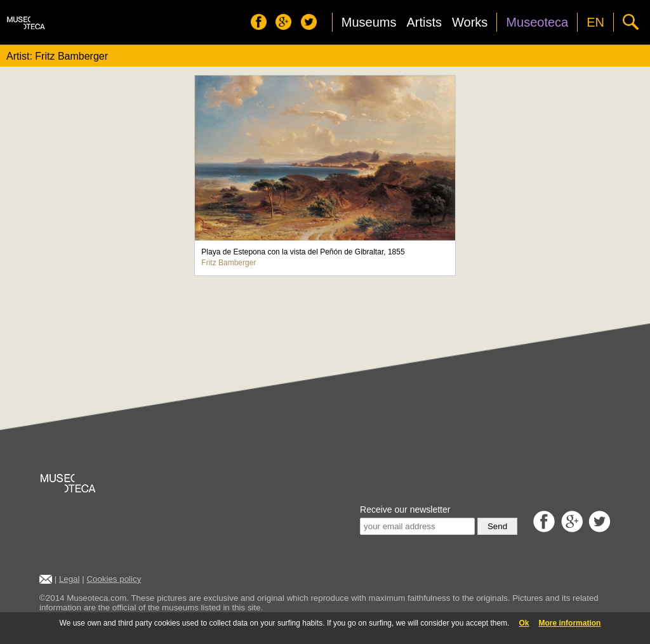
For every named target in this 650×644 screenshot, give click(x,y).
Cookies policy (114, 579)
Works (470, 22)
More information (569, 623)
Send (497, 526)
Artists (424, 22)
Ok (524, 623)
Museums (369, 22)
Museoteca (537, 22)
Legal (70, 579)
